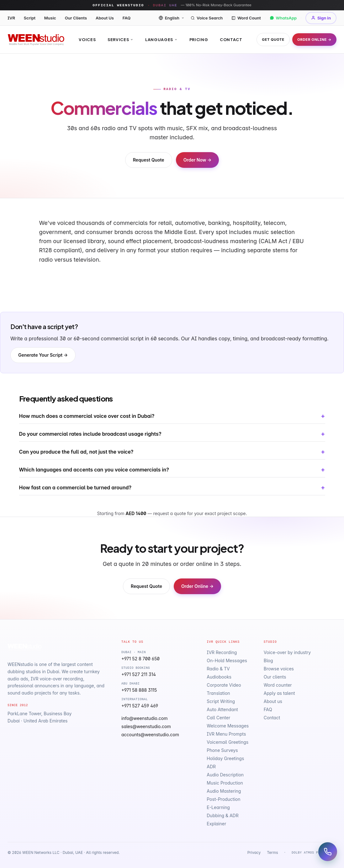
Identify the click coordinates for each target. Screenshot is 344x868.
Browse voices (279, 669)
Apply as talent (279, 693)
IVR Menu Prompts (226, 734)
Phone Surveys (222, 750)
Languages (161, 40)
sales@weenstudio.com (146, 726)
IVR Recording (222, 652)
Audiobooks (219, 677)
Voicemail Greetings (228, 742)
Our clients (275, 677)
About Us (105, 18)
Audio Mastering (224, 791)
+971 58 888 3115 (139, 690)
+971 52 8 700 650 (140, 659)
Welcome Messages (228, 726)
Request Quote (149, 160)
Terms (272, 852)
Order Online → (314, 40)
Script (30, 18)
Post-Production (223, 799)
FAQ (127, 18)
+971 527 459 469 (140, 706)
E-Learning (218, 807)
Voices (87, 40)
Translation (218, 693)
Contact (231, 40)
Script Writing (221, 701)
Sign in (321, 18)
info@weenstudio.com (144, 718)
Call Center (218, 718)
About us (273, 701)
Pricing (199, 40)
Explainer (216, 824)
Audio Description (225, 775)
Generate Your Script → (43, 355)
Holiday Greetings (225, 758)
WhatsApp (283, 18)
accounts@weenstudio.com (150, 735)
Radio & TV (218, 669)
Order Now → (198, 160)
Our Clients (76, 18)
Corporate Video (224, 685)
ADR (211, 767)
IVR (11, 18)
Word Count (246, 18)
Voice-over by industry (287, 652)
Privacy (254, 852)
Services (120, 40)
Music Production (225, 783)
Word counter (278, 685)
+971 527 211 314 (139, 674)
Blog (268, 660)
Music (50, 18)
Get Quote (273, 40)
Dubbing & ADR (222, 815)
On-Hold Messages (227, 660)
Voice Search (207, 18)
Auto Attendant (222, 709)
